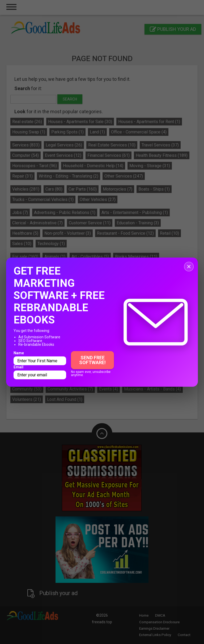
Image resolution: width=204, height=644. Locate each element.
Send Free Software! (92, 360)
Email (18, 367)
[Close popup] (189, 267)
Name (19, 353)
